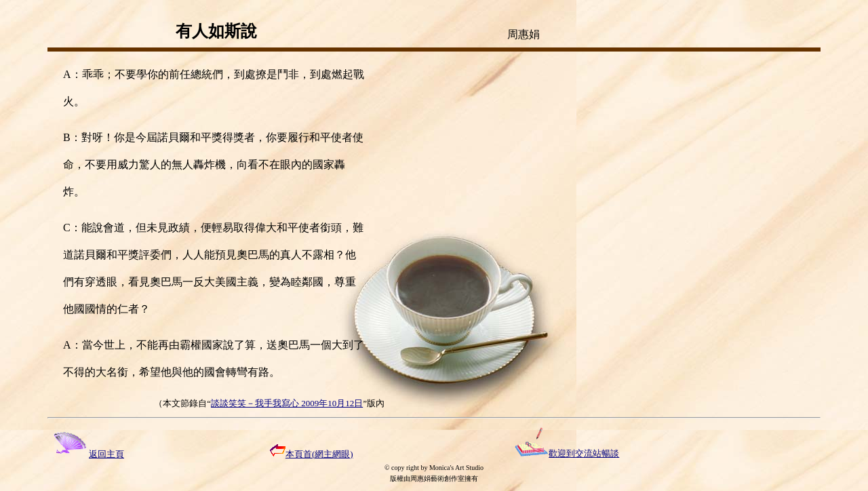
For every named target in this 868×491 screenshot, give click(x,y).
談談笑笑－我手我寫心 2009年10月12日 (287, 403)
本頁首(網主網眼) (312, 454)
